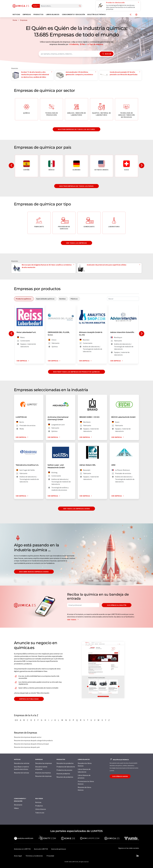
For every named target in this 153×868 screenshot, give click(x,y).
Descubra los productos (65, 763)
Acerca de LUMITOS (41, 849)
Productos (39, 806)
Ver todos (73, 620)
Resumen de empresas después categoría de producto (33, 740)
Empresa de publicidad (29, 699)
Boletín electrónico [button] (97, 14)
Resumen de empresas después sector (28, 737)
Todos (35, 6)
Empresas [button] (27, 14)
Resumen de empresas (43, 776)
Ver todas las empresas (76, 243)
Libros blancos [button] (53, 14)
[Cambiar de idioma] (136, 15)
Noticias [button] (16, 14)
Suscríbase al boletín (117, 605)
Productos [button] (38, 14)
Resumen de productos (65, 777)
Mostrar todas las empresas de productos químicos (76, 372)
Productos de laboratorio (66, 767)
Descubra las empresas (44, 763)
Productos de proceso (64, 770)
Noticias (38, 802)
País (83, 44)
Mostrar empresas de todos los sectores (76, 129)
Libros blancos (41, 809)
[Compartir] (130, 15)
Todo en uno (40, 813)
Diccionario (18, 805)
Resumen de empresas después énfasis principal (31, 744)
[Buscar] (80, 6)
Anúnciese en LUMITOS (22, 849)
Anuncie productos (63, 774)
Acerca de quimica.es (59, 849)
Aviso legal (18, 856)
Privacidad (50, 856)
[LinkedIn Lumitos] (137, 856)
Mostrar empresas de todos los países (76, 186)
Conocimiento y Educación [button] (73, 14)
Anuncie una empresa (43, 773)
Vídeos (16, 808)
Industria (75, 44)
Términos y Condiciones (34, 856)
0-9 (16, 720)
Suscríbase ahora (120, 776)
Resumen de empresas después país (27, 747)
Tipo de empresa (96, 44)
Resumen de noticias (22, 773)
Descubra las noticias (22, 763)
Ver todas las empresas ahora (77, 509)
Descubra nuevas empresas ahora (34, 572)
